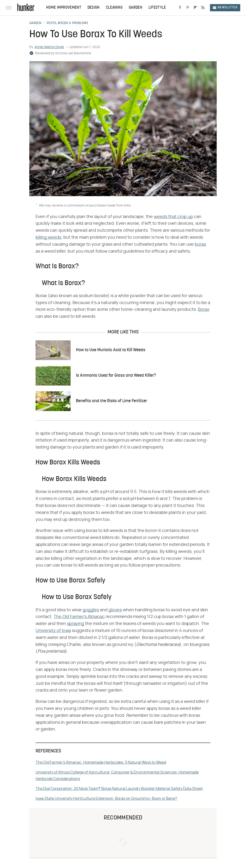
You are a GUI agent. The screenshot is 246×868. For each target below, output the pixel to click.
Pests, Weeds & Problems (67, 23)
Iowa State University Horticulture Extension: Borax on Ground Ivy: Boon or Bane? (106, 799)
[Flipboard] (195, 8)
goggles (91, 610)
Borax (204, 310)
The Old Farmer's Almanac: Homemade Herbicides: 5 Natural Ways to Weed (101, 762)
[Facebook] (180, 8)
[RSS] (203, 8)
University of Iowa (53, 631)
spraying (76, 624)
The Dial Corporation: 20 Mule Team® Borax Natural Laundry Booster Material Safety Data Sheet (119, 789)
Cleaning (114, 8)
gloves (115, 610)
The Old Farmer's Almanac (79, 617)
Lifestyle (157, 8)
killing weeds (48, 237)
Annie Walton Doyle (49, 47)
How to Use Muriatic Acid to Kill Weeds (111, 350)
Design (94, 8)
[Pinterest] (188, 8)
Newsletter (225, 8)
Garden (135, 8)
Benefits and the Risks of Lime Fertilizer (111, 401)
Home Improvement (64, 8)
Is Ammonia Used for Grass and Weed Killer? (116, 376)
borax (200, 244)
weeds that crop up (173, 217)
